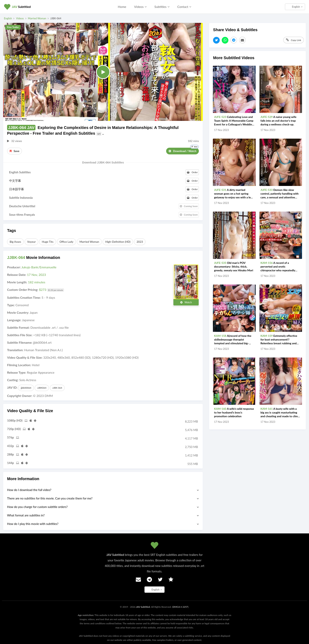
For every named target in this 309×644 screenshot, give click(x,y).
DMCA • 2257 (180, 607)
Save (14, 151)
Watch (186, 302)
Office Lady (66, 242)
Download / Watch (184, 150)
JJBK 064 (57, 388)
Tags (12, 231)
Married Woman (37, 18)
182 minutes (37, 282)
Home (122, 7)
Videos (20, 18)
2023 (140, 242)
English (297, 7)
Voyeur (31, 242)
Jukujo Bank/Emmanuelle (39, 267)
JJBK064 (42, 388)
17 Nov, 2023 (36, 275)
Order (192, 172)
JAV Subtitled (143, 607)
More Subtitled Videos (234, 58)
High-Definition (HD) (118, 242)
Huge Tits (48, 242)
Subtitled (21, 7)
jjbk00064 (26, 388)
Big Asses (15, 242)
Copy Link (294, 40)
